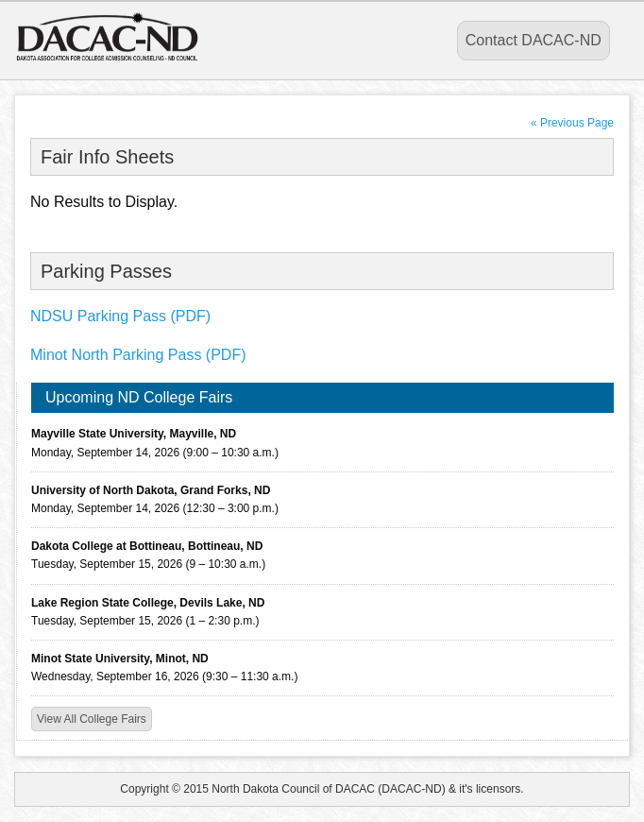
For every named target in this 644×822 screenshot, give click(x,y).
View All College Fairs (92, 719)
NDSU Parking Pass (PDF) (120, 316)
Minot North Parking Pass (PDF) (138, 355)
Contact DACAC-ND (534, 40)
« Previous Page (572, 123)
